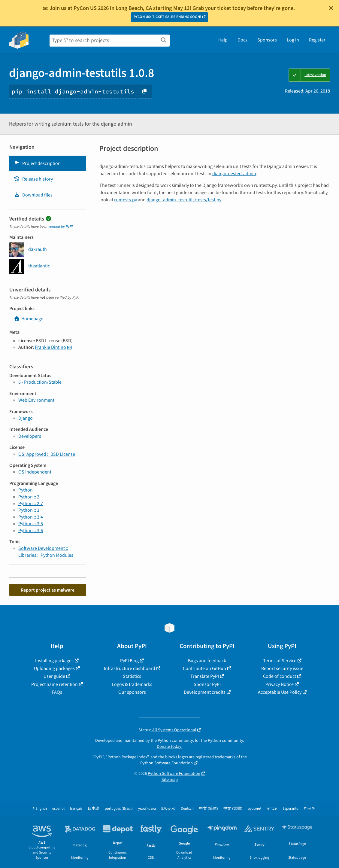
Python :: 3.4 (31, 517)
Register (317, 40)
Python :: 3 (29, 510)
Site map (170, 780)
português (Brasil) (119, 809)
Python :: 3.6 (31, 531)
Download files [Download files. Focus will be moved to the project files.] (33, 195)
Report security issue (282, 669)
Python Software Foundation (166, 763)
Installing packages (54, 661)
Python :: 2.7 (31, 504)
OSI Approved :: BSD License (47, 454)
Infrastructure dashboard (130, 669)
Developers (30, 436)
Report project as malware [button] (48, 590)
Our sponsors (132, 692)
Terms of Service (280, 661)
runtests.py (126, 200)
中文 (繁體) (233, 809)
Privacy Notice (280, 684)
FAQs (57, 692)
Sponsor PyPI (207, 684)
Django (26, 418)
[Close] (331, 8)
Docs (242, 40)
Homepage (29, 319)
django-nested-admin (234, 174)
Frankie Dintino (50, 347)
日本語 (94, 809)
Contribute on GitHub (204, 669)
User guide (54, 676)
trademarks (225, 757)
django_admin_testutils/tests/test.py (184, 200)
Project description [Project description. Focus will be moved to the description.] (37, 163)
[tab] (48, 163)
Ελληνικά (168, 809)
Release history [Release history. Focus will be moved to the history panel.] (33, 179)
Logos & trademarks (132, 684)
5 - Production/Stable (40, 382)
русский (254, 809)
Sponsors (267, 40)
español (58, 809)
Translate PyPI (205, 676)
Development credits (205, 692)
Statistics (132, 676)
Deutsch (187, 809)
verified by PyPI (61, 227)
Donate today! (170, 746)
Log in (293, 40)
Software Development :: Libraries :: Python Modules (46, 552)
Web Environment (36, 400)
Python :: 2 (29, 497)
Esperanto (291, 809)
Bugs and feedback (207, 661)
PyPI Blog (129, 661)
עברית (272, 809)
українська (147, 809)
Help (223, 40)
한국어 (310, 809)
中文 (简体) (209, 809)
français (76, 809)
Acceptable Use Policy (280, 692)
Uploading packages (54, 669)
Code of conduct (280, 676)
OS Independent (35, 472)
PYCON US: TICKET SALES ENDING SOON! (167, 17)
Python (26, 490)
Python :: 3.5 (31, 524)
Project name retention (54, 684)
